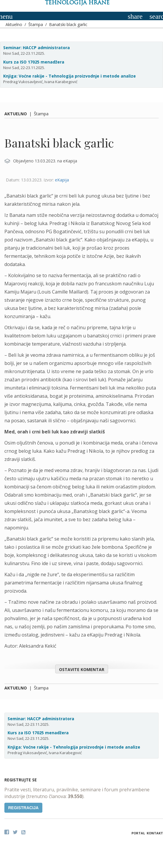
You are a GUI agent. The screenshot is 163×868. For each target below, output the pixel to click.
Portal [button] (138, 833)
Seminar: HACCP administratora (37, 48)
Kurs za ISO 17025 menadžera (34, 62)
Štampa (36, 24)
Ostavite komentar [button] (82, 669)
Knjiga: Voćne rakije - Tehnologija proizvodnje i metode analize (70, 76)
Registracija (23, 808)
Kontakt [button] (155, 833)
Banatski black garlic (68, 24)
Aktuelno (14, 24)
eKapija (62, 180)
